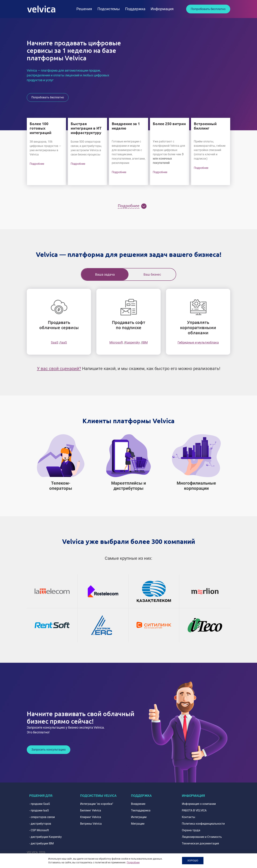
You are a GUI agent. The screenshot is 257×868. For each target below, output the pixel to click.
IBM (145, 342)
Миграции (138, 824)
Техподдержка (141, 810)
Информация (162, 9)
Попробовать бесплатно (208, 9)
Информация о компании (199, 804)
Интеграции (139, 817)
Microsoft (116, 342)
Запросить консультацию (49, 750)
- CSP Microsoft (39, 830)
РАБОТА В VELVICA (194, 810)
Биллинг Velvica (91, 810)
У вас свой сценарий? (59, 369)
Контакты (188, 817)
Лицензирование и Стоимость (202, 837)
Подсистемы (109, 9)
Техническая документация (200, 843)
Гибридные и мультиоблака (198, 342)
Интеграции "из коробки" (97, 804)
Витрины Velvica (91, 824)
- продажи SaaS (40, 804)
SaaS (55, 342)
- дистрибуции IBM (41, 843)
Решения (84, 9)
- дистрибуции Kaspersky (46, 837)
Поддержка (135, 9)
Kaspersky (133, 342)
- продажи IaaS (39, 810)
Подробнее (37, 164)
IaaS (64, 342)
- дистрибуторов (40, 824)
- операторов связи (42, 817)
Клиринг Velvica (91, 817)
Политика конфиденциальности (203, 824)
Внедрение (138, 804)
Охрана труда (191, 830)
